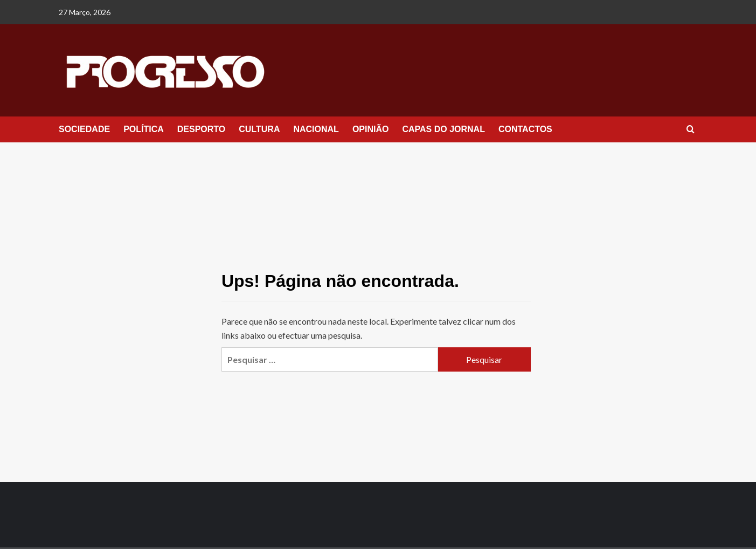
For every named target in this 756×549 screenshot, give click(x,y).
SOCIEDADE (84, 129)
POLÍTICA (144, 129)
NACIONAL (316, 129)
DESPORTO (202, 129)
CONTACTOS (525, 129)
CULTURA (259, 129)
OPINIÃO (371, 129)
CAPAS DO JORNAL (443, 129)
